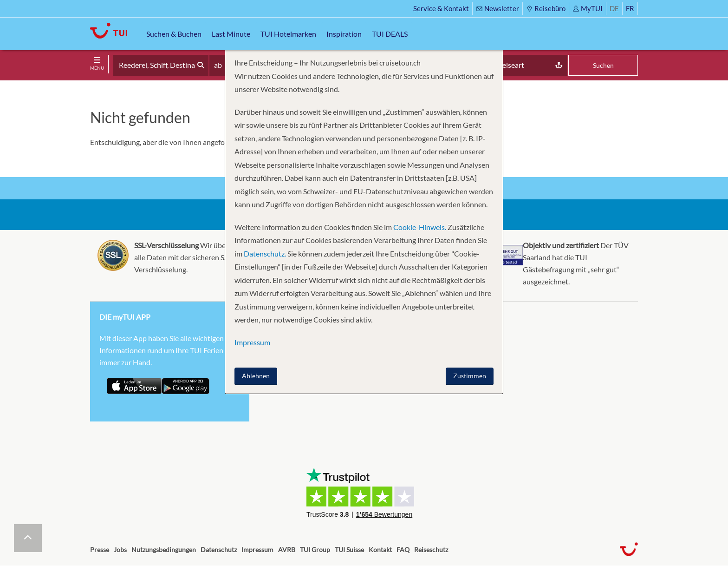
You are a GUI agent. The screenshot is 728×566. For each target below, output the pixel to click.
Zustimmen (470, 376)
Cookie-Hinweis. (419, 227)
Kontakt (380, 550)
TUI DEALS (390, 34)
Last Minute (231, 34)
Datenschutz (219, 550)
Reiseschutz (431, 550)
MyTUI (588, 8)
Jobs (120, 550)
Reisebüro (546, 8)
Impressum (257, 550)
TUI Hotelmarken (288, 34)
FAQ (403, 550)
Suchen (603, 65)
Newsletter (497, 8)
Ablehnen (256, 376)
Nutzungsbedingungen (164, 550)
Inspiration (344, 34)
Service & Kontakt (441, 8)
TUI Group (315, 550)
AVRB (287, 550)
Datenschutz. (265, 253)
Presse (100, 550)
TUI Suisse (349, 550)
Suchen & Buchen (174, 34)
